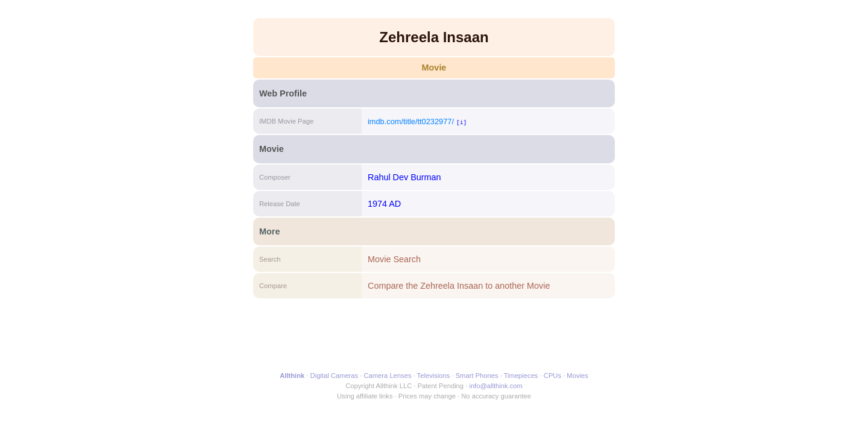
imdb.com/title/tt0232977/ (411, 121)
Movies (577, 376)
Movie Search (394, 259)
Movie (434, 68)
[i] (461, 122)
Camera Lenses (388, 376)
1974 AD (384, 204)
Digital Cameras (335, 376)
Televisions (434, 376)
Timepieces (521, 376)
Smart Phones (477, 376)
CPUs (552, 376)
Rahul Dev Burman (404, 177)
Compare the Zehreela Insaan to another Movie (459, 286)
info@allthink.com (495, 386)
